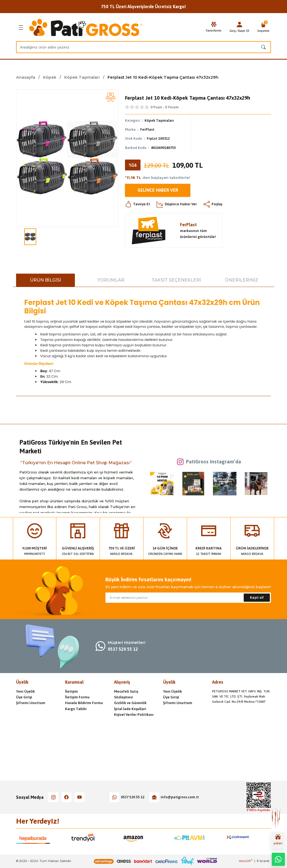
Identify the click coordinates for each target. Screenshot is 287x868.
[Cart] (263, 27)
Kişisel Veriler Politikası (134, 715)
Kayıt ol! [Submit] (257, 597)
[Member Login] (239, 25)
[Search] (143, 47)
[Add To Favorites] (111, 97)
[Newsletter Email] (188, 598)
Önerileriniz (242, 280)
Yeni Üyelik (25, 691)
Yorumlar (111, 280)
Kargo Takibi (76, 709)
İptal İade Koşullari (130, 709)
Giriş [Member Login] (233, 31)
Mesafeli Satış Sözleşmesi (126, 694)
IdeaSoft (246, 861)
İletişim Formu (77, 697)
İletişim (71, 691)
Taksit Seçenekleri (176, 280)
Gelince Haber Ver (158, 190)
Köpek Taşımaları (159, 120)
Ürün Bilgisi (45, 280)
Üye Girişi (24, 697)
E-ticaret (263, 861)
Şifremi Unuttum (31, 703)
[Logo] (86, 27)
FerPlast (147, 129)
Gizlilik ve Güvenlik (130, 703)
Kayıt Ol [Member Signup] (244, 31)
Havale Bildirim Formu (84, 703)
